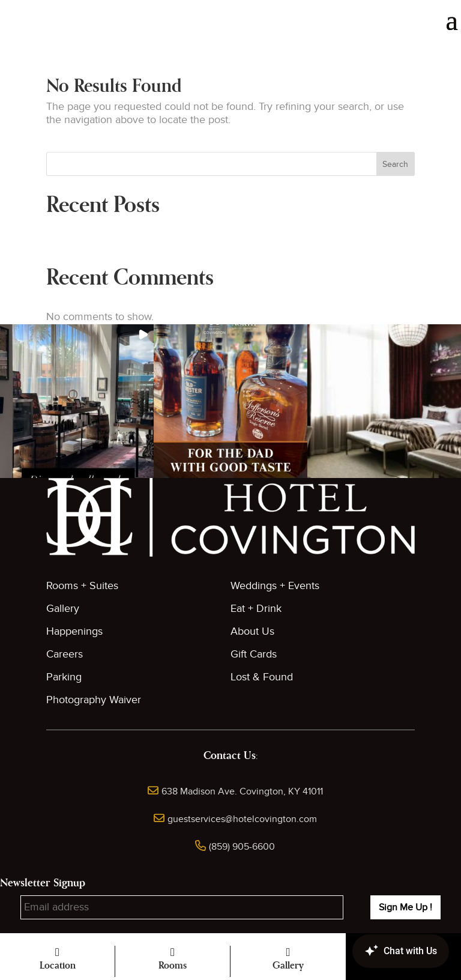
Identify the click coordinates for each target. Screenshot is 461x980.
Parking (64, 677)
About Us (252, 631)
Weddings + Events (275, 586)
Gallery (63, 609)
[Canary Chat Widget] (383, 951)
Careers (65, 654)
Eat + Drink (256, 609)
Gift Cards (254, 654)
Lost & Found (262, 677)
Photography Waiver (94, 700)
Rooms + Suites (82, 586)
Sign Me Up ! (405, 907)
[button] (77, 401)
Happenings (74, 631)
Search (395, 164)
